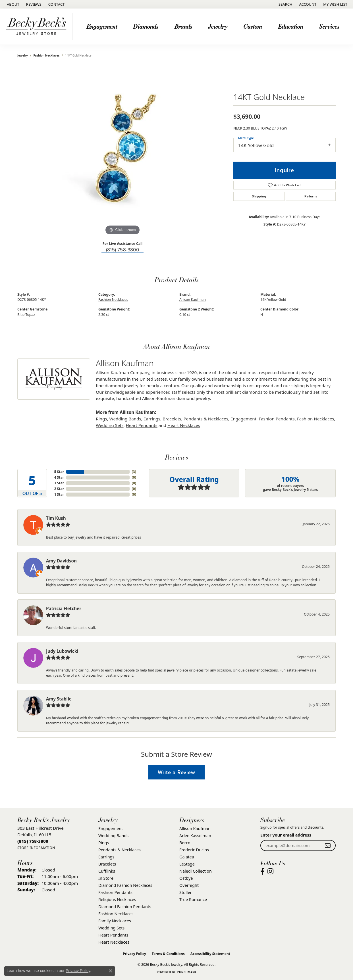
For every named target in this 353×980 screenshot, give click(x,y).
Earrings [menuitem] (106, 857)
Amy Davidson (61, 561)
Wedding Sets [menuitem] (111, 928)
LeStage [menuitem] (187, 864)
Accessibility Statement (210, 954)
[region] (122, 151)
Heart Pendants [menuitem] (113, 935)
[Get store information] (36, 848)
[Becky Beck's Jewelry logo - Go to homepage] (38, 27)
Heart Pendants (142, 425)
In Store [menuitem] (106, 878)
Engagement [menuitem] (111, 828)
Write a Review (176, 772)
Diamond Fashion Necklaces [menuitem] (125, 885)
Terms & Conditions (168, 954)
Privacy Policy (134, 954)
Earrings (152, 419)
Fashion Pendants (277, 419)
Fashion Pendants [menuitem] (115, 892)
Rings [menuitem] (104, 843)
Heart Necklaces (184, 425)
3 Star (59, 483)
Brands (183, 26)
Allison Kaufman (193, 300)
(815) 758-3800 (123, 250)
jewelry (23, 55)
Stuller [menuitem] (185, 892)
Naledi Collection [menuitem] (196, 871)
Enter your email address (286, 835)
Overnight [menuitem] (189, 885)
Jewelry (218, 26)
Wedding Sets (110, 425)
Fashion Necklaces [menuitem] (116, 914)
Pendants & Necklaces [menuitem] (120, 850)
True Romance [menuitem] (193, 899)
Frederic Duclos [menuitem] (194, 850)
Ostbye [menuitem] (186, 878)
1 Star (59, 494)
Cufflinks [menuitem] (107, 871)
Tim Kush (56, 518)
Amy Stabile (59, 699)
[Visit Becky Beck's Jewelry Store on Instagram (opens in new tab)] (270, 871)
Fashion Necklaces (47, 55)
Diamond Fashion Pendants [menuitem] (125, 907)
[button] (285, 4)
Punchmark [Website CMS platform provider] (187, 972)
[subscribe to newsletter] (328, 845)
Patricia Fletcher (64, 608)
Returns (311, 196)
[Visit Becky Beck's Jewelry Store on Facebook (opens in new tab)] (262, 871)
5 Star (59, 472)
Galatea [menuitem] (187, 857)
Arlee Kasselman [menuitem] (195, 836)
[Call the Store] (33, 841)
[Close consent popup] (111, 971)
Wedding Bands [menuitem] (113, 836)
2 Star (59, 489)
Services (329, 26)
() (134, 472)
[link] (13, 4)
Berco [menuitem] (185, 843)
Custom (253, 26)
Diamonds (146, 26)
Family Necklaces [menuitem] (115, 921)
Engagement (102, 26)
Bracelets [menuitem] (107, 864)
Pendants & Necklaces (206, 419)
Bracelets (172, 419)
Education (290, 26)
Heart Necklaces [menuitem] (114, 942)
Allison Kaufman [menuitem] (195, 828)
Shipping (259, 196)
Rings (101, 419)
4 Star (59, 477)
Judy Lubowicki (62, 651)
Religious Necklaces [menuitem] (117, 899)
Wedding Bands (125, 419)
